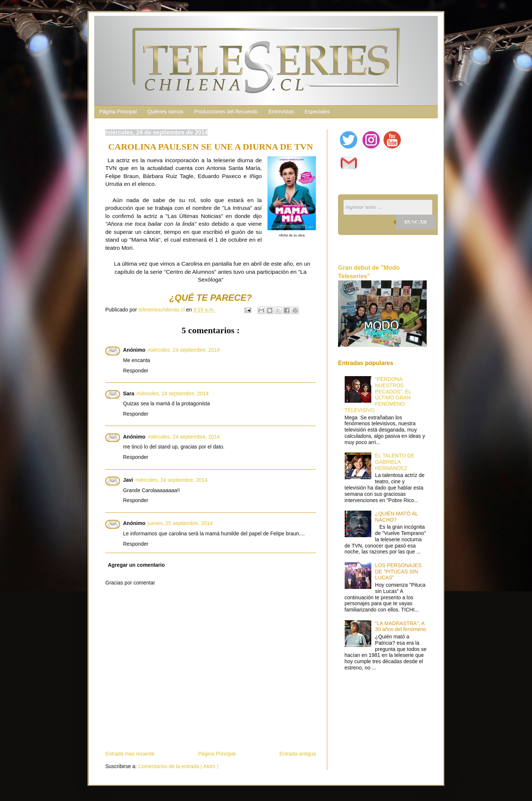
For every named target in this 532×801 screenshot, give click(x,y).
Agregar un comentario (136, 565)
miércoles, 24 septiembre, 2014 (184, 350)
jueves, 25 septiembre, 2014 (180, 523)
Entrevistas (281, 112)
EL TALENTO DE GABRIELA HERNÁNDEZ (395, 462)
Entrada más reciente (130, 754)
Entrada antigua (298, 754)
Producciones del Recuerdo (226, 112)
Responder (136, 371)
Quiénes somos (165, 112)
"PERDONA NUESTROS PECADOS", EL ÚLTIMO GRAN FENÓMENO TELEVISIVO (378, 395)
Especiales (317, 112)
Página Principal (118, 112)
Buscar (416, 222)
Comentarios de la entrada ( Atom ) (178, 766)
